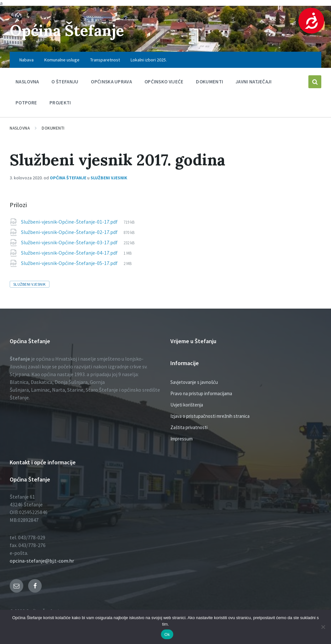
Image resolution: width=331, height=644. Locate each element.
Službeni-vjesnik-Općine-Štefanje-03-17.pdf (70, 242)
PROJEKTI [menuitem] (60, 103)
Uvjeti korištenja (187, 405)
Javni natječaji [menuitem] (254, 82)
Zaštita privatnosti (189, 427)
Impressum (182, 439)
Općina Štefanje (69, 30)
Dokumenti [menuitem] (209, 82)
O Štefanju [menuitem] (65, 82)
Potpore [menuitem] (26, 103)
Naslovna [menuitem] (27, 82)
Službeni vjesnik (109, 178)
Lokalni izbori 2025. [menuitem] (149, 60)
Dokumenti (53, 128)
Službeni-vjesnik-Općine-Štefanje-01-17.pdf (70, 222)
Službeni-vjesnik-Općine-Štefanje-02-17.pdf (70, 232)
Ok (167, 634)
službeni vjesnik (30, 284)
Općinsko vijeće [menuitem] (164, 82)
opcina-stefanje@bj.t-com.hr (42, 561)
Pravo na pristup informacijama (201, 393)
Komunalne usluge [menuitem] (62, 60)
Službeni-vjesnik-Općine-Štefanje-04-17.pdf (70, 253)
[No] (323, 627)
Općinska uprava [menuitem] (111, 82)
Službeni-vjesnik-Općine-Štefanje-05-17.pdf (70, 263)
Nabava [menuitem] (27, 60)
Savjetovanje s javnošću (194, 382)
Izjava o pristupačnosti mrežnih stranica (210, 416)
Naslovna (20, 128)
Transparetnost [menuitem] (105, 60)
